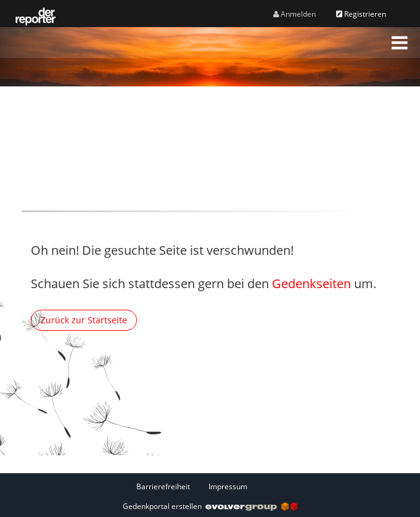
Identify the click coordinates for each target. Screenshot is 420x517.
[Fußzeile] (210, 486)
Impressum (228, 486)
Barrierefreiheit (163, 486)
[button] (400, 43)
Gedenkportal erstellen (210, 506)
